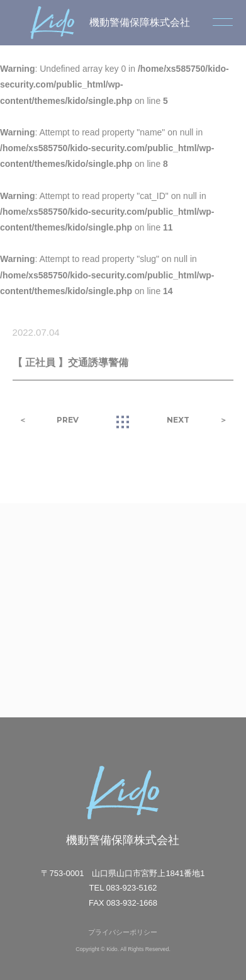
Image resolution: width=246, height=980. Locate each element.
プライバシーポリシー (123, 932)
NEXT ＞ (197, 420)
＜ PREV (49, 420)
